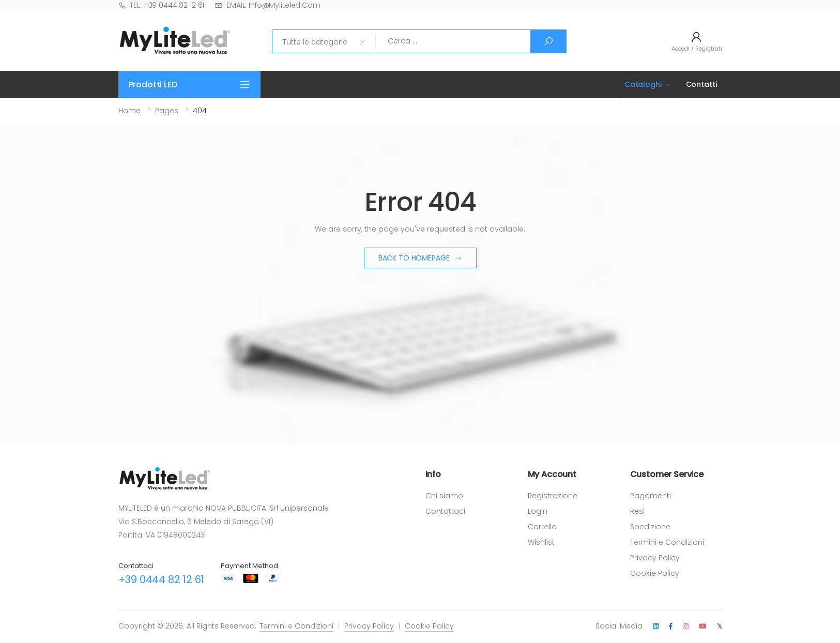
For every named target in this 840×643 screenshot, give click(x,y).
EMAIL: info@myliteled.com (267, 5)
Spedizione (650, 527)
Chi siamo (444, 496)
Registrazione (553, 496)
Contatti (701, 84)
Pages (167, 111)
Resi (637, 511)
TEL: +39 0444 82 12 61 (162, 5)
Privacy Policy (655, 558)
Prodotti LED (153, 85)
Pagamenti (651, 496)
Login (538, 511)
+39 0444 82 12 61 (162, 579)
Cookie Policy (655, 573)
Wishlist (541, 542)
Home (129, 111)
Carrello (542, 527)
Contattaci (445, 511)
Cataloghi (643, 84)
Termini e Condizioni (667, 542)
